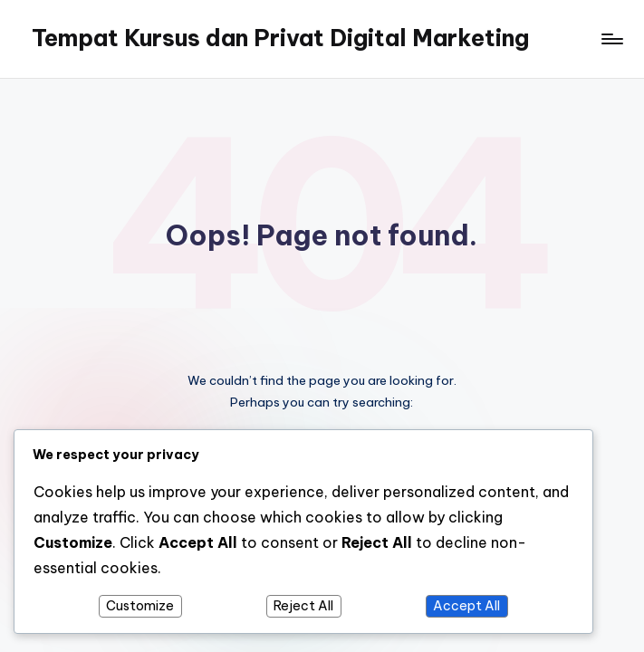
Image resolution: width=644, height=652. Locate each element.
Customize (140, 606)
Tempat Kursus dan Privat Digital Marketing (280, 38)
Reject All (303, 606)
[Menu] (611, 39)
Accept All (466, 606)
